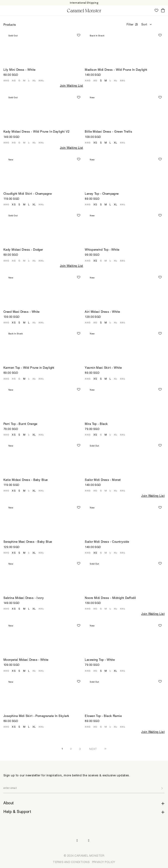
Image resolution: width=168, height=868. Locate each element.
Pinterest (89, 841)
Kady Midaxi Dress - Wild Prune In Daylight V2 (36, 132)
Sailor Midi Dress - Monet (103, 480)
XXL (41, 81)
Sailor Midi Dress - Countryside (107, 542)
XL (34, 81)
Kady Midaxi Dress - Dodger (23, 250)
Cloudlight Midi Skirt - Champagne (28, 194)
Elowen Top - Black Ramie (103, 716)
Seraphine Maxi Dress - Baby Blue (28, 542)
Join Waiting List (72, 86)
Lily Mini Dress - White (19, 70)
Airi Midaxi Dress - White (102, 312)
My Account (150, 10)
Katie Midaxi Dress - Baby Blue (26, 480)
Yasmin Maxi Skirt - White (103, 368)
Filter (130, 25)
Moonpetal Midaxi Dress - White (26, 660)
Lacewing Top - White (100, 660)
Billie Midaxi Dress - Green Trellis (108, 132)
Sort (144, 25)
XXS (6, 81)
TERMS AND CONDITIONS (71, 862)
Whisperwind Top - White (102, 250)
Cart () (163, 11)
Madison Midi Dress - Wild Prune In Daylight (116, 70)
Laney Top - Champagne (102, 194)
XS (14, 81)
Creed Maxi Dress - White (22, 312)
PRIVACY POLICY (104, 862)
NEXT (93, 749)
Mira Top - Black (96, 424)
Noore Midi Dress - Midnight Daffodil (110, 598)
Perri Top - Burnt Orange (20, 424)
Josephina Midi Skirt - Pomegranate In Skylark (36, 716)
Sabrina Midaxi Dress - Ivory (24, 598)
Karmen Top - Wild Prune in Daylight (29, 368)
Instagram (77, 841)
